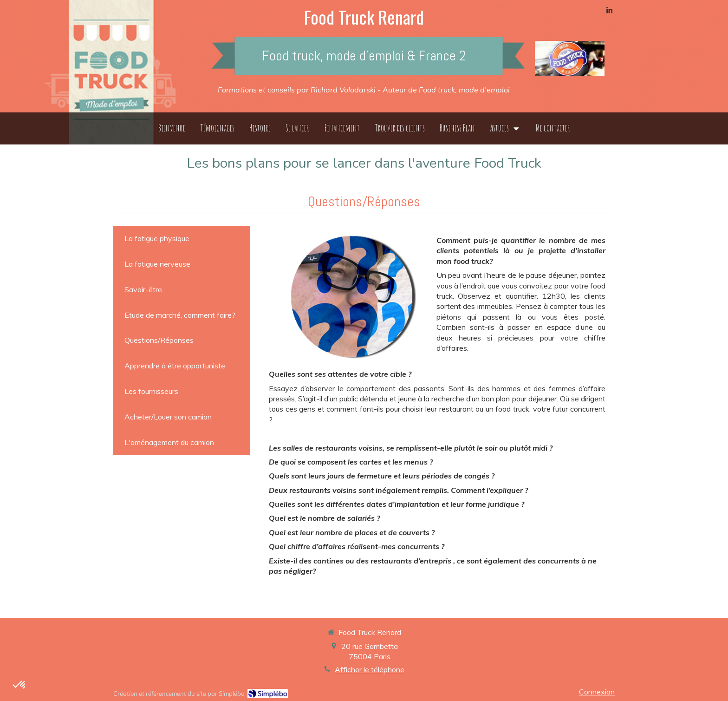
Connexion (597, 692)
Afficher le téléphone (370, 669)
